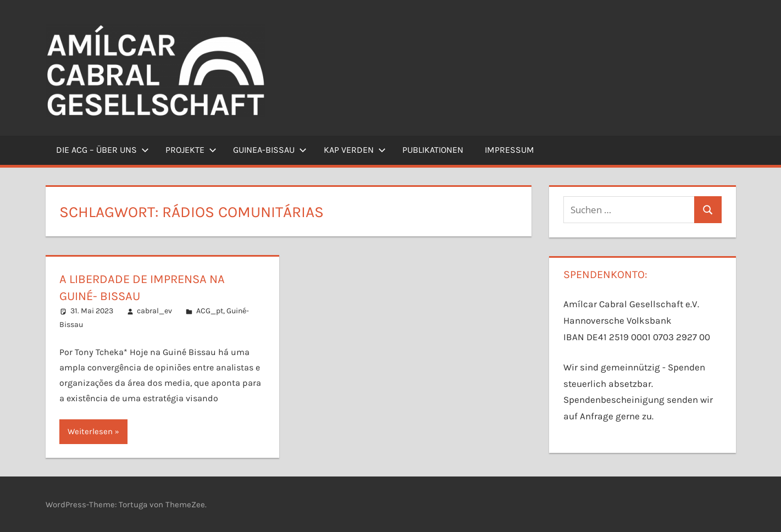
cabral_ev (154, 311)
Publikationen (433, 150)
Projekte (191, 150)
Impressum (509, 150)
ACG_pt (210, 311)
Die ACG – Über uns (103, 150)
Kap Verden (355, 150)
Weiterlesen (90, 431)
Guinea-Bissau (270, 150)
